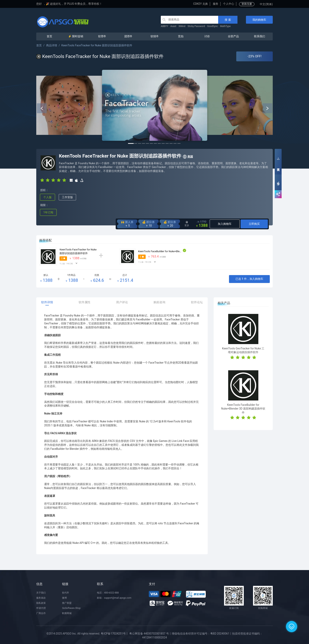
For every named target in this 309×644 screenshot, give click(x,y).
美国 (188, 157)
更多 (187, 224)
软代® (65, 593)
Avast (173, 26)
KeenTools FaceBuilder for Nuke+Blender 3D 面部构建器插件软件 (175, 251)
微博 (64, 598)
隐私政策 (41, 603)
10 (167, 143)
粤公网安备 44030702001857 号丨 (150, 634)
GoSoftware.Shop (71, 608)
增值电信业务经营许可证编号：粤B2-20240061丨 (202, 634)
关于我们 (41, 593)
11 (171, 143)
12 (175, 143)
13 (179, 143)
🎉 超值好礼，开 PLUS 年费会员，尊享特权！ (74, 4)
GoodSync (212, 26)
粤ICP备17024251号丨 (115, 634)
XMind (182, 26)
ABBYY (164, 26)
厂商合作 (41, 613)
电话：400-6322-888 (108, 593)
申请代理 (41, 608)
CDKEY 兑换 (201, 4)
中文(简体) (266, 4)
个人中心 (229, 4)
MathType (225, 26)
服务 (216, 4)
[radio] (42, 180)
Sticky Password (196, 26)
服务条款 (41, 598)
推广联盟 (67, 603)
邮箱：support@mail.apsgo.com (114, 598)
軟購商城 (67, 613)
